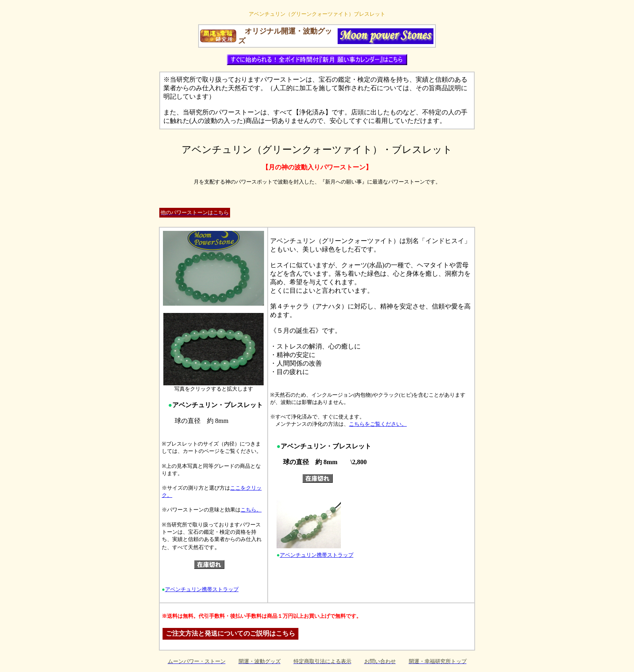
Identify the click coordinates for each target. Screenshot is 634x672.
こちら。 (251, 510)
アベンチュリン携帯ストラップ (202, 589)
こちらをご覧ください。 (378, 424)
